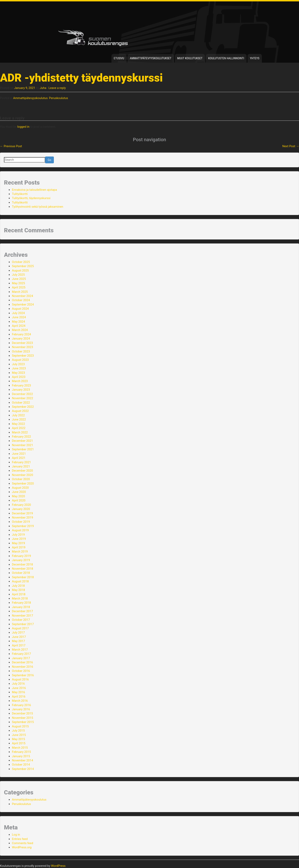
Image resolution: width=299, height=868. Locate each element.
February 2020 (21, 505)
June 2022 (19, 419)
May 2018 (18, 590)
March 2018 (20, 598)
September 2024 (23, 305)
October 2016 (21, 671)
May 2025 (18, 283)
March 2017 (20, 650)
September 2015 (23, 722)
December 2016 (22, 662)
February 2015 (21, 752)
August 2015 (20, 726)
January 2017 (21, 658)
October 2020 (21, 479)
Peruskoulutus (59, 98)
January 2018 (21, 607)
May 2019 (18, 543)
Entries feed (20, 839)
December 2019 (22, 513)
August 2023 (20, 360)
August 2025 (20, 271)
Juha (43, 88)
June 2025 (19, 279)
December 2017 (22, 611)
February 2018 (21, 603)
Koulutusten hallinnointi (226, 58)
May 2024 (18, 322)
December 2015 (22, 713)
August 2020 (20, 488)
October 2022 (21, 403)
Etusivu (119, 58)
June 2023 (19, 368)
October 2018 (21, 573)
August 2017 (20, 628)
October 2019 (21, 522)
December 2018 (22, 564)
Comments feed (23, 843)
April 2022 (19, 428)
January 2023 (21, 390)
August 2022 (20, 411)
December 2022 (22, 394)
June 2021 (19, 454)
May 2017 (18, 641)
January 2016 (21, 709)
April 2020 (19, 500)
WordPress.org (22, 847)
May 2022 (18, 424)
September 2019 (23, 526)
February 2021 (21, 462)
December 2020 (22, 471)
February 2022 (21, 437)
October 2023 (21, 351)
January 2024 (21, 339)
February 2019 (21, 556)
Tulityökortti (20, 194)
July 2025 (18, 275)
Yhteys (255, 58)
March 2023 (20, 381)
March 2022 (20, 432)
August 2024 (20, 309)
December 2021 (22, 441)
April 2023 (19, 377)
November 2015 (22, 718)
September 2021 (23, 449)
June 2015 (19, 735)
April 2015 (19, 743)
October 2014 (21, 765)
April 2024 (19, 326)
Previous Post (11, 146)
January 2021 (21, 466)
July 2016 (18, 684)
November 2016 (22, 667)
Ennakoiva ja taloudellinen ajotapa (34, 190)
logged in (23, 127)
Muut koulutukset (190, 58)
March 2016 (20, 701)
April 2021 (19, 458)
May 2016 (18, 692)
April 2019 (19, 547)
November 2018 (22, 569)
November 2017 (22, 616)
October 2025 (21, 262)
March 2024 (20, 330)
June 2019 (19, 539)
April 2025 (19, 287)
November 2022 (22, 398)
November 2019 (22, 518)
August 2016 (20, 679)
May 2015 (18, 739)
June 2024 (19, 317)
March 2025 (20, 292)
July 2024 (18, 313)
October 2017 (21, 620)
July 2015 (18, 731)
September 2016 (23, 675)
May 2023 (18, 373)
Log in (16, 835)
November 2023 (22, 347)
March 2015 (20, 748)
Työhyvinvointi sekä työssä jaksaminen (38, 207)
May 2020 (18, 496)
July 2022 (18, 415)
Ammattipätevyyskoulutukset (151, 58)
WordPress (58, 866)
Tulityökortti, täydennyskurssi (31, 198)
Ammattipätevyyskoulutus (30, 98)
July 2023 (18, 364)
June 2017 (19, 637)
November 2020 (22, 475)
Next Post (291, 146)
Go (49, 160)
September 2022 (23, 407)
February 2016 (21, 705)
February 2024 (21, 334)
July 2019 (18, 535)
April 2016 (19, 697)
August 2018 (20, 581)
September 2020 (23, 484)
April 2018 (19, 594)
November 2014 (22, 760)
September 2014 (23, 769)
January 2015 (21, 756)
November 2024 (22, 296)
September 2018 (23, 577)
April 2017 (19, 645)
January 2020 (21, 509)
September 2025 (23, 266)
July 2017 (18, 633)
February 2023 (21, 385)
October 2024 (21, 300)
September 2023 (23, 356)
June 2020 (19, 492)
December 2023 (22, 343)
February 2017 (21, 654)
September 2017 (23, 624)
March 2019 (20, 552)
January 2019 (21, 560)
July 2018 (18, 586)
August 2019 (20, 530)
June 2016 (19, 688)
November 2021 (22, 445)
